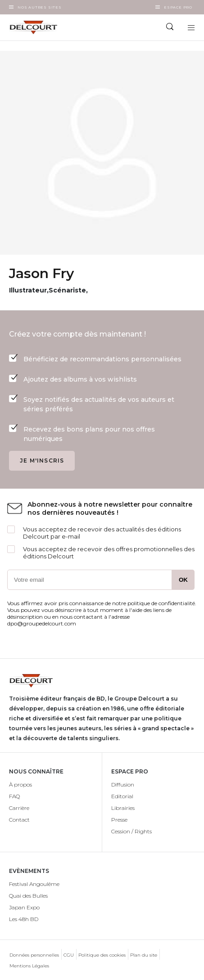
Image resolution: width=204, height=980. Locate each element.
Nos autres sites (40, 7)
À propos (20, 784)
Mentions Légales (29, 966)
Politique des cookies (102, 955)
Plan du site (144, 955)
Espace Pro (178, 7)
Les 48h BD (24, 919)
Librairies (123, 808)
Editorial (122, 796)
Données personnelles (34, 955)
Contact (19, 820)
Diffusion (123, 784)
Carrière (19, 808)
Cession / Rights (131, 831)
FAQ (14, 796)
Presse (119, 820)
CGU (69, 955)
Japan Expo (24, 907)
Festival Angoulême (34, 884)
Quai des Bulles (28, 896)
